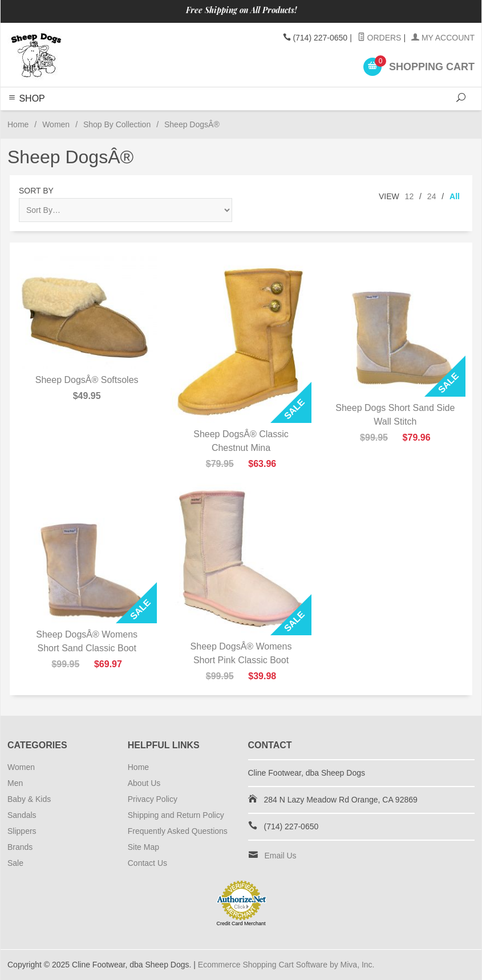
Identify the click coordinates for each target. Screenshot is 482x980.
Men (15, 783)
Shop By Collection (117, 124)
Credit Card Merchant (241, 923)
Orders (380, 38)
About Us (144, 783)
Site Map (143, 847)
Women (56, 124)
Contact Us (147, 863)
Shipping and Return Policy (176, 815)
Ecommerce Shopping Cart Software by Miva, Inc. (286, 965)
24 (432, 196)
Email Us (281, 856)
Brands (20, 847)
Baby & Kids (29, 799)
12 (410, 196)
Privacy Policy (153, 799)
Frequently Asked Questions (178, 831)
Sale (15, 863)
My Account (443, 38)
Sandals (22, 815)
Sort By (36, 191)
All (455, 196)
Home (18, 124)
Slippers (22, 831)
